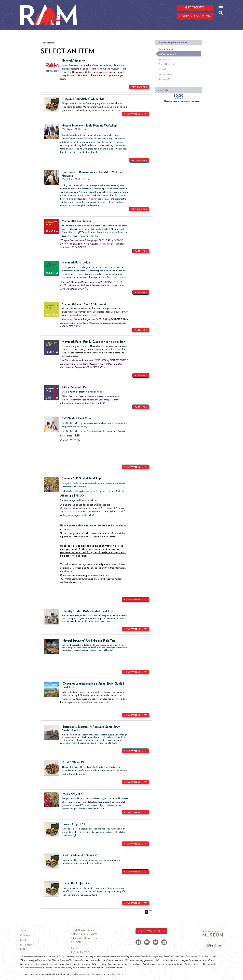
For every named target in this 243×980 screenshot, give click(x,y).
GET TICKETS (139, 87)
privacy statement (118, 974)
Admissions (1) (166, 59)
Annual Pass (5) (166, 74)
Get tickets (195, 8)
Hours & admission (195, 16)
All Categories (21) (168, 54)
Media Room (26, 945)
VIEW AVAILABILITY (135, 114)
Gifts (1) (163, 69)
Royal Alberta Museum (83, 930)
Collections (25, 935)
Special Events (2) (167, 64)
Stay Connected (151, 931)
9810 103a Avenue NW (84, 934)
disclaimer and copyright (83, 974)
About (23, 930)
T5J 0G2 (76, 942)
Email (74, 948)
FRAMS (24, 949)
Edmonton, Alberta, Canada (86, 938)
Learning (24, 940)
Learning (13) (165, 79)
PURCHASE (141, 251)
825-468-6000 (80, 953)
